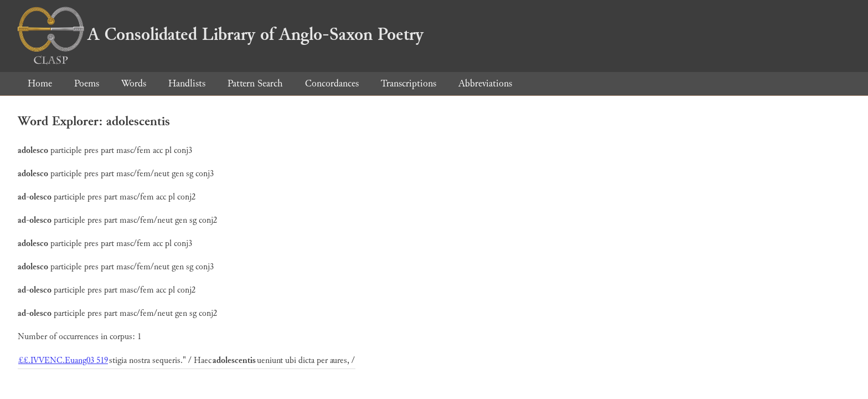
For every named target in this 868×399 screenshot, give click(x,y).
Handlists (187, 83)
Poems (87, 83)
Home (40, 83)
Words (134, 83)
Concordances (332, 83)
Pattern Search (255, 83)
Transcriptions (409, 83)
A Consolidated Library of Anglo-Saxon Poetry (221, 34)
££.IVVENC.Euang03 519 (63, 360)
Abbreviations (485, 83)
